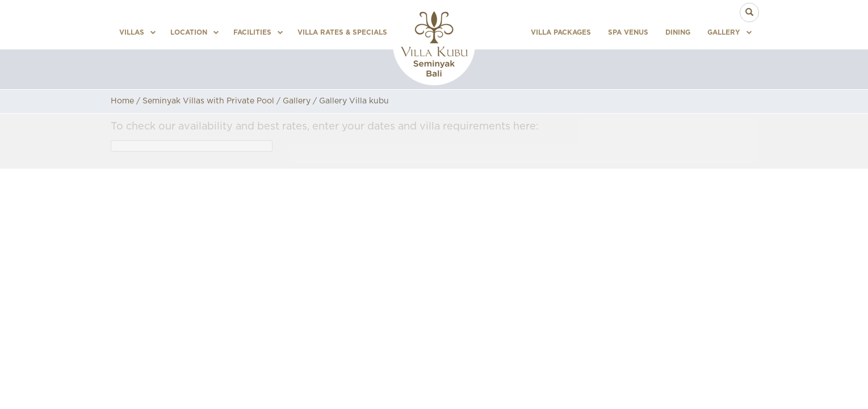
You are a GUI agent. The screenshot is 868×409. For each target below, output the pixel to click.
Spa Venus (628, 32)
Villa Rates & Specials (342, 32)
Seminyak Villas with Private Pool (208, 101)
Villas (133, 32)
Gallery (726, 32)
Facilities (254, 32)
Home (122, 101)
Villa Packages (561, 32)
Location (190, 32)
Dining (678, 32)
